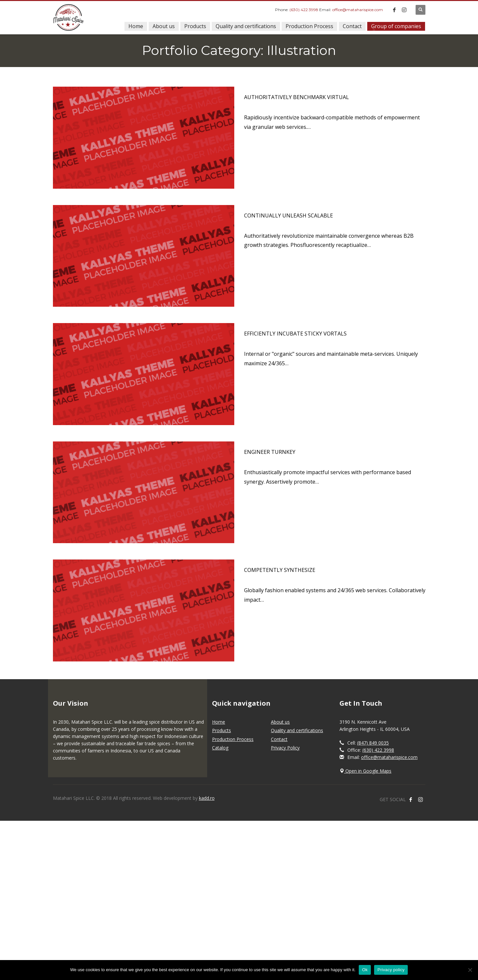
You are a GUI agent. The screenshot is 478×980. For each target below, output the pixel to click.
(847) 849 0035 (373, 743)
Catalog (220, 748)
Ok (365, 970)
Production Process (233, 739)
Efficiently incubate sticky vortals (295, 334)
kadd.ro (207, 798)
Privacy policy (391, 970)
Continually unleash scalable (288, 215)
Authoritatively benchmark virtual (297, 97)
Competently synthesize (280, 570)
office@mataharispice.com (358, 10)
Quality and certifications (297, 730)
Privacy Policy (285, 748)
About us (280, 722)
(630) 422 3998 (304, 10)
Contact (279, 739)
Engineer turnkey (270, 452)
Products (222, 730)
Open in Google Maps (365, 771)
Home (219, 722)
